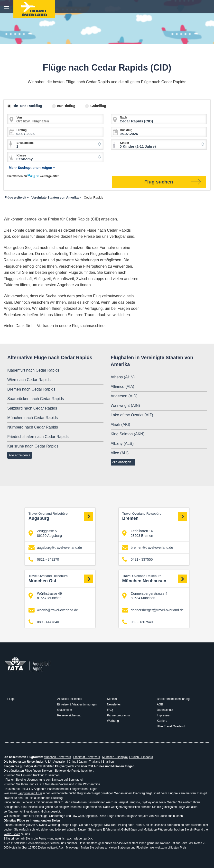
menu (7, 7)
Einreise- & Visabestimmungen (77, 704)
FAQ (110, 710)
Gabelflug (98, 106)
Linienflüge (40, 816)
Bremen (154, 516)
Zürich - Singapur (141, 757)
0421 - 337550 (137, 560)
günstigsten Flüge (173, 807)
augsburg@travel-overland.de (55, 548)
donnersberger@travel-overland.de (153, 610)
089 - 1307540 (137, 622)
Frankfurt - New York (87, 757)
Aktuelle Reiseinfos (70, 699)
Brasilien (108, 762)
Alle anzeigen (18, 455)
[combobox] (55, 145)
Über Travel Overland (171, 726)
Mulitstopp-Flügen (155, 830)
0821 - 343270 (44, 560)
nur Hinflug (66, 106)
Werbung (113, 721)
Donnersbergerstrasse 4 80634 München (145, 596)
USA (48, 762)
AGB (160, 704)
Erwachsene (25, 143)
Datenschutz (165, 710)
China (72, 762)
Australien (60, 762)
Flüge (11, 699)
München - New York (57, 757)
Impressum (164, 715)
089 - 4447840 (44, 622)
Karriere (162, 721)
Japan (83, 762)
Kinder (125, 143)
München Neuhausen (154, 579)
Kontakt (112, 699)
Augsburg (61, 516)
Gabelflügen (129, 830)
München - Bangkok (115, 757)
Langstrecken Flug (30, 793)
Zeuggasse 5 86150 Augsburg (45, 533)
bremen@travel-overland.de (148, 548)
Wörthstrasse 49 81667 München (45, 596)
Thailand (94, 762)
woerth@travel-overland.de (53, 610)
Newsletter (114, 704)
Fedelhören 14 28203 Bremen (138, 533)
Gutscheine (65, 710)
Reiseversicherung (69, 715)
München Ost (61, 579)
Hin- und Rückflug (27, 106)
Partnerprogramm (119, 715)
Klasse (21, 155)
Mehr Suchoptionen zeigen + (32, 168)
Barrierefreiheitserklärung (173, 699)
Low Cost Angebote (84, 816)
